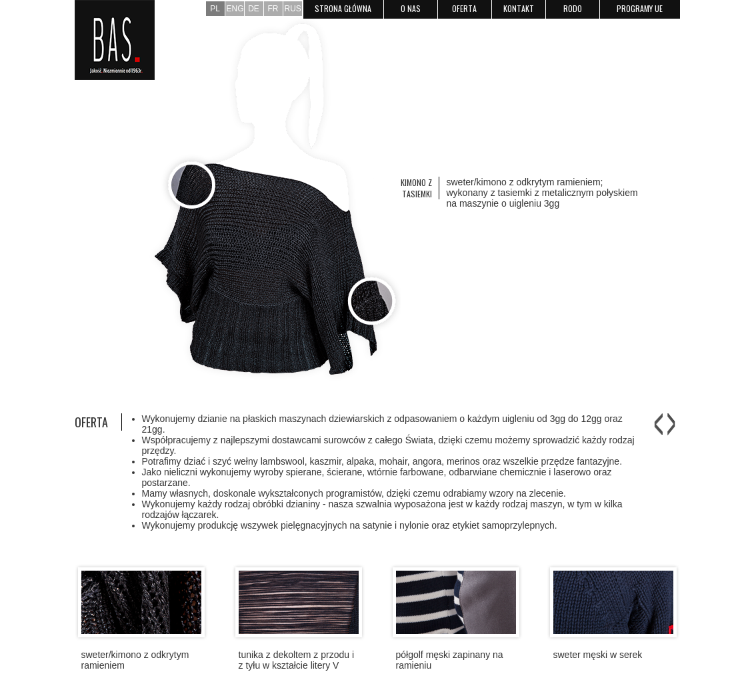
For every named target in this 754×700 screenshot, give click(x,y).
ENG (235, 9)
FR (273, 9)
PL (215, 9)
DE (254, 9)
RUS (293, 9)
